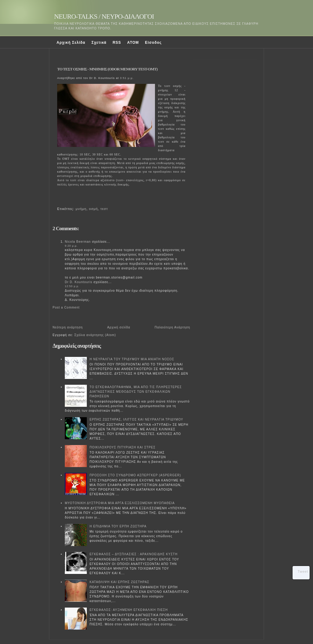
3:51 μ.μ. (127, 78)
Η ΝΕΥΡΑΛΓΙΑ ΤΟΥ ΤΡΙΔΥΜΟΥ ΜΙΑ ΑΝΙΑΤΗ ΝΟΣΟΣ (132, 359)
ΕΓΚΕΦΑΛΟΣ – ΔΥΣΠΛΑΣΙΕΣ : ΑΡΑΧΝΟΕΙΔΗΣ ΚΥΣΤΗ (134, 554)
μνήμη (81, 209)
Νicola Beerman (78, 242)
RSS (117, 43)
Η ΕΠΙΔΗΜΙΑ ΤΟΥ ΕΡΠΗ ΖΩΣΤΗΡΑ (118, 526)
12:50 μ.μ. (72, 286)
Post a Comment (66, 307)
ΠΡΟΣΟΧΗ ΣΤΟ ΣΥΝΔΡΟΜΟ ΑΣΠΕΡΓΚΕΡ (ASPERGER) (135, 475)
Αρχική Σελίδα (71, 43)
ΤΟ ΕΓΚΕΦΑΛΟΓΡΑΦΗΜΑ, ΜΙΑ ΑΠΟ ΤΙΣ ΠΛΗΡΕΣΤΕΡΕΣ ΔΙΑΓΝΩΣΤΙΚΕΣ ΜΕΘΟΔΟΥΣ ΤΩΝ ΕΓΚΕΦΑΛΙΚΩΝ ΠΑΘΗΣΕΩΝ (136, 392)
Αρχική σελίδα (119, 327)
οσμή (93, 209)
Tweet (303, 571)
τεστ (104, 209)
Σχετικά (99, 43)
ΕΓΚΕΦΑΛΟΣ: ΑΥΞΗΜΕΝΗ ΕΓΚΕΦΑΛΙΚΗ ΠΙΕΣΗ (129, 610)
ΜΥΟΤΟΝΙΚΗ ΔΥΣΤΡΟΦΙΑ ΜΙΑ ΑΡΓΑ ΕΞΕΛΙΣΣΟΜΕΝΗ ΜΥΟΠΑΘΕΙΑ (120, 503)
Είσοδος (153, 43)
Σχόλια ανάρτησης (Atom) (95, 335)
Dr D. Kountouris (79, 282)
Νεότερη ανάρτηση (68, 327)
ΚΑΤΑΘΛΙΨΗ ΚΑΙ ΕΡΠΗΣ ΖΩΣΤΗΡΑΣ (119, 582)
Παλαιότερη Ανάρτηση (172, 327)
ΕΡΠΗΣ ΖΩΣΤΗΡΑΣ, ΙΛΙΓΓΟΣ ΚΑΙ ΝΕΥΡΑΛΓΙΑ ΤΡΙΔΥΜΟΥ (136, 419)
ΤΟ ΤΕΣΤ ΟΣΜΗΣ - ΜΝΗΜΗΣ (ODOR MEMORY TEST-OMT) (107, 69)
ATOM (133, 43)
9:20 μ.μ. (71, 246)
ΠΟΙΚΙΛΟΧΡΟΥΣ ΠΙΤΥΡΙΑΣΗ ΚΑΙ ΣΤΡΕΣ (123, 447)
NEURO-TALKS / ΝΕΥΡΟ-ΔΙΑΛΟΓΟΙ (104, 16)
